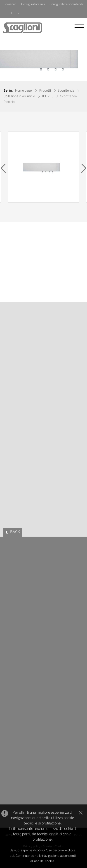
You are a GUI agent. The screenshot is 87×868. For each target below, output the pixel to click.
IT (12, 13)
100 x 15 (48, 96)
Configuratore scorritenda (67, 4)
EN (18, 13)
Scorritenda (66, 91)
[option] (43, 168)
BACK (15, 532)
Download (10, 4)
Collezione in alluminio (19, 96)
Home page (24, 91)
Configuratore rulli (33, 4)
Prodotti (45, 91)
